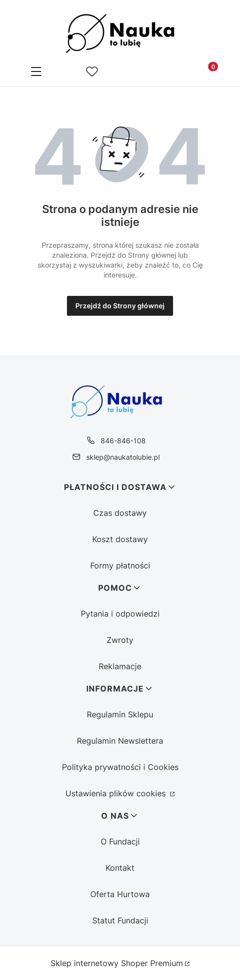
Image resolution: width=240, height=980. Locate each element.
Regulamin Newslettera (120, 741)
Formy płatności (120, 565)
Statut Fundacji (120, 920)
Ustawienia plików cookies (117, 793)
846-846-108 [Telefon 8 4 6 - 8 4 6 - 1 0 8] (123, 441)
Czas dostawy (120, 513)
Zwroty (120, 640)
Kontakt (120, 868)
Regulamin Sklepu (120, 714)
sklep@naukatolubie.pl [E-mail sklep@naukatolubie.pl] (123, 457)
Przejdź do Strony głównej (120, 306)
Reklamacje (120, 666)
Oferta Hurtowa (120, 894)
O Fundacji (120, 841)
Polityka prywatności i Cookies (120, 767)
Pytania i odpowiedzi (120, 614)
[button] (36, 72)
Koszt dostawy (120, 539)
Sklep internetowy (117, 963)
